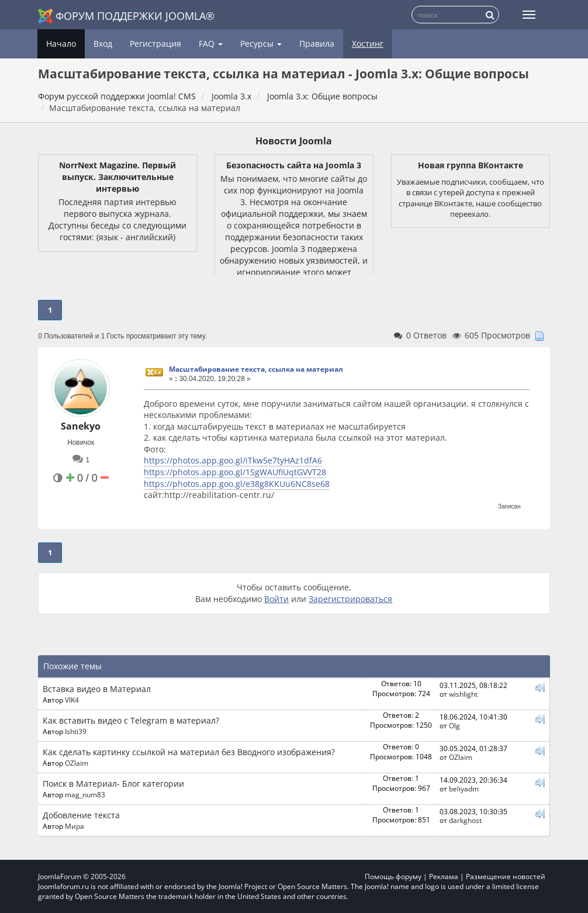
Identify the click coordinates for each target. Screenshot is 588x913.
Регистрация (155, 44)
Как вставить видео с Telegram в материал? (131, 720)
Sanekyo (81, 426)
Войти (276, 599)
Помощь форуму (393, 876)
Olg (454, 725)
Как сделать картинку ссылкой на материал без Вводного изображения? (189, 752)
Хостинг (368, 44)
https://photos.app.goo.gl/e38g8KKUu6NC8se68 (237, 484)
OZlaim (77, 763)
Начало (61, 44)
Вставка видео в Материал (97, 689)
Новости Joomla (294, 141)
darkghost (465, 820)
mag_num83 (85, 794)
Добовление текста (81, 815)
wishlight (463, 694)
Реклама (444, 876)
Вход (103, 44)
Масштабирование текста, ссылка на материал (256, 369)
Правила (317, 44)
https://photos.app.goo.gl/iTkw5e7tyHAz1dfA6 (233, 460)
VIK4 (72, 700)
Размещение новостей (506, 876)
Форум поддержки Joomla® (126, 16)
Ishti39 (76, 731)
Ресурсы (261, 44)
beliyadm (464, 788)
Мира (75, 826)
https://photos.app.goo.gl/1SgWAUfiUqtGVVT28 (235, 472)
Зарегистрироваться (350, 599)
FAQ (211, 44)
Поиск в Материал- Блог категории (113, 784)
